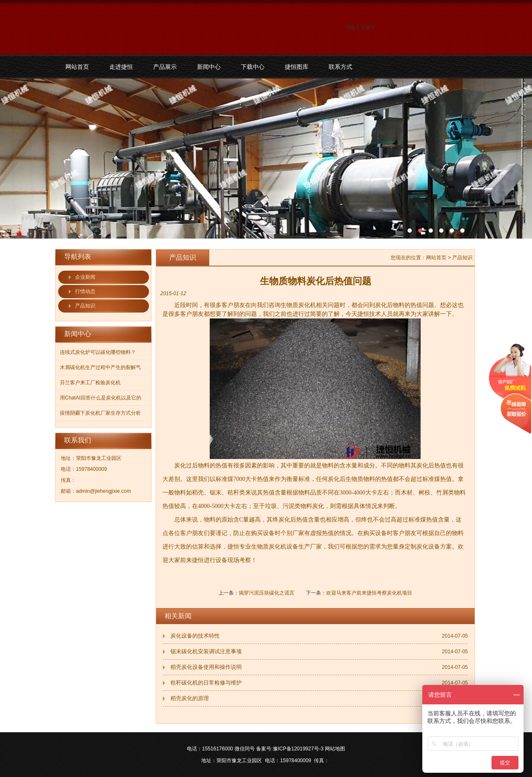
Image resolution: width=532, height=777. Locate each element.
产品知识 (85, 306)
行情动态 (85, 291)
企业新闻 (85, 277)
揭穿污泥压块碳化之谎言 (267, 593)
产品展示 (165, 67)
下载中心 (253, 67)
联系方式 (340, 67)
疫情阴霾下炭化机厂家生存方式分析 (100, 413)
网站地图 (335, 749)
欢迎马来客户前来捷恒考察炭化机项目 (369, 593)
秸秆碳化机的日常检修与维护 (206, 683)
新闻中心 (209, 67)
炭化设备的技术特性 (195, 636)
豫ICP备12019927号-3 (298, 749)
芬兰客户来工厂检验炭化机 (90, 383)
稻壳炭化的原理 (190, 698)
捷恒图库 (297, 67)
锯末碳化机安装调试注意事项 (206, 651)
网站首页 (77, 67)
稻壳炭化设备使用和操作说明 (206, 667)
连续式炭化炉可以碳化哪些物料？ (98, 352)
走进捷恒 (121, 67)
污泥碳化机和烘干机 (266, 159)
